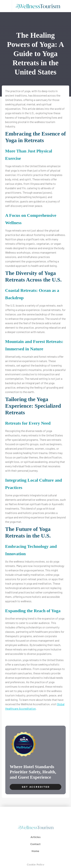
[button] (6, 6)
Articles (35, 841)
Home (36, 854)
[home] (39, 6)
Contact (36, 847)
